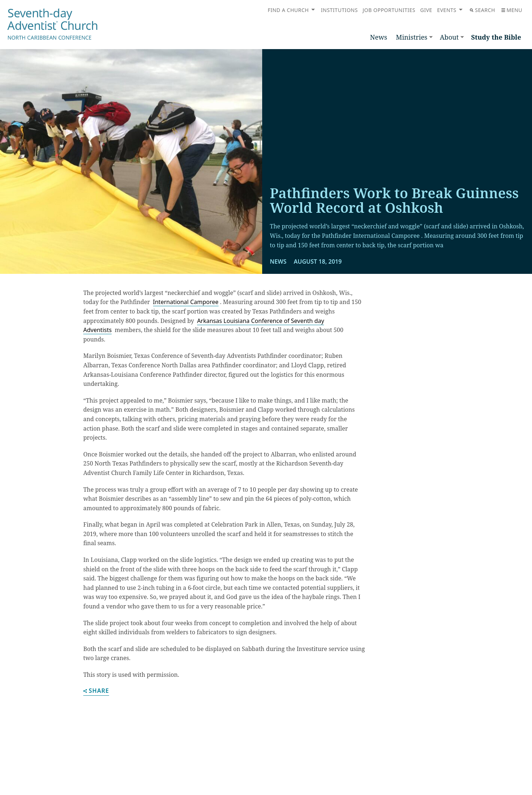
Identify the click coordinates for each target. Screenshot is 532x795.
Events (447, 10)
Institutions (339, 10)
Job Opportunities (389, 10)
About (449, 37)
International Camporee (186, 302)
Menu (512, 10)
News (379, 37)
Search (482, 10)
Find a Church (288, 10)
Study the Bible (496, 37)
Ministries (412, 37)
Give (426, 10)
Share (96, 691)
